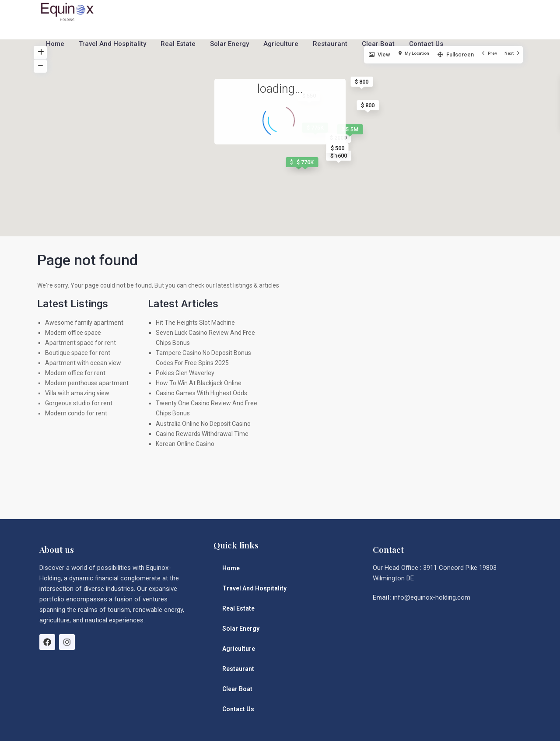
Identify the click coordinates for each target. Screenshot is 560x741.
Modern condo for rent (76, 413)
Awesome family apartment (84, 323)
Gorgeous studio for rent (79, 403)
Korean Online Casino (185, 444)
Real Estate (178, 44)
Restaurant (330, 44)
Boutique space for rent (78, 353)
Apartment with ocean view (83, 363)
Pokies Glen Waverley (185, 373)
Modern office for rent (75, 373)
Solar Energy (229, 44)
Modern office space (73, 333)
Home (55, 44)
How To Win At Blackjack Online (199, 383)
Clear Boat (378, 44)
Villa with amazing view (77, 393)
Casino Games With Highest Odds (201, 393)
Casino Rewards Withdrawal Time (202, 434)
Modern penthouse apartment (87, 383)
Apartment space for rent (80, 343)
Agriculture (281, 44)
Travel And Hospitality (112, 44)
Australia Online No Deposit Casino (203, 424)
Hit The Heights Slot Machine (195, 323)
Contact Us (426, 44)
